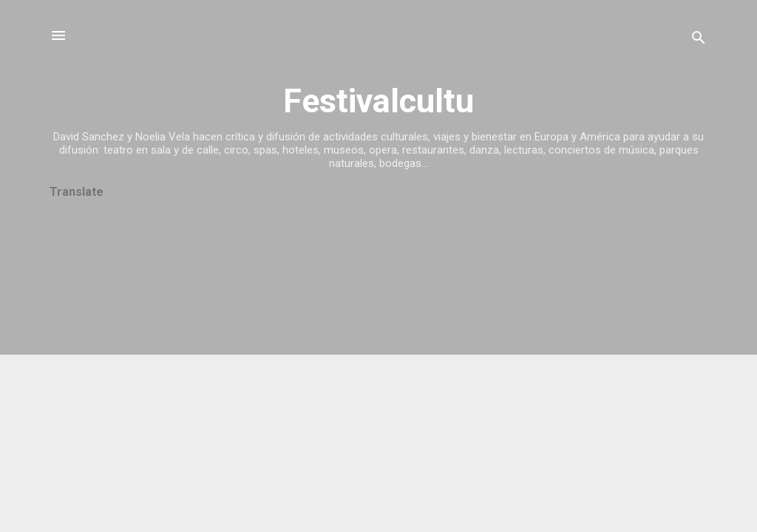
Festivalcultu (378, 101)
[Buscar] (699, 40)
